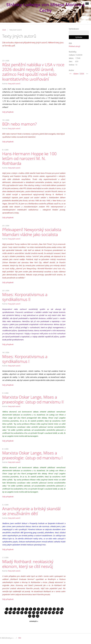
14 (54, 609)
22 (26, 612)
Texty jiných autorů (14, 84)
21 (22, 612)
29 (53, 612)
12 (46, 609)
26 (42, 612)
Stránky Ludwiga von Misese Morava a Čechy (45, 7)
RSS (20, 638)
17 (6, 612)
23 (30, 612)
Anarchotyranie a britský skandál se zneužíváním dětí (31, 511)
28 (49, 612)
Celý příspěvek (8, 112)
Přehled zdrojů (75, 46)
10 (38, 609)
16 (62, 609)
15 (58, 609)
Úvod (4, 30)
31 (61, 612)
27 (45, 612)
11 (42, 609)
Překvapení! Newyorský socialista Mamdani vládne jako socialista (32, 232)
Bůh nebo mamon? (19, 124)
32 (30, 616)
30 (57, 612)
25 (38, 612)
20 (18, 612)
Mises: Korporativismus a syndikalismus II (25, 297)
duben (76, 74)
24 (34, 612)
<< (70, 74)
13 (50, 609)
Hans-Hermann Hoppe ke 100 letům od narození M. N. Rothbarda (29, 159)
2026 (82, 74)
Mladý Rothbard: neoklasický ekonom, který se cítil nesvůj (28, 564)
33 (34, 616)
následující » (34, 621)
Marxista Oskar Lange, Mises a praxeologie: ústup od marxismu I (32, 455)
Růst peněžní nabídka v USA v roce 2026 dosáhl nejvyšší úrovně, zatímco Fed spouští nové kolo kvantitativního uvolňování (33, 72)
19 (14, 612)
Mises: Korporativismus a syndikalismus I (25, 359)
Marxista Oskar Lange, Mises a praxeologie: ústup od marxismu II (33, 399)
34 (38, 616)
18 (10, 612)
